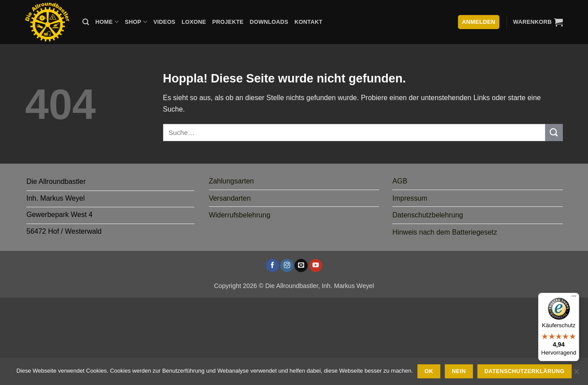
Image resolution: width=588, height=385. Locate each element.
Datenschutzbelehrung (428, 215)
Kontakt (308, 22)
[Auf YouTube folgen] (316, 265)
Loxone (194, 22)
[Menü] (574, 298)
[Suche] (86, 22)
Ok (429, 371)
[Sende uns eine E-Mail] (301, 265)
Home (107, 22)
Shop (136, 22)
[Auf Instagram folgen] (287, 265)
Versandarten (230, 198)
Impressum (410, 198)
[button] (538, 22)
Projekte (228, 22)
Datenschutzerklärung (525, 371)
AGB (400, 181)
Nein (459, 371)
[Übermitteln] (554, 133)
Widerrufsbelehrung (240, 215)
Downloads (269, 22)
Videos (164, 22)
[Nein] (576, 374)
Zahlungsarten (231, 181)
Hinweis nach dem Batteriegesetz (445, 232)
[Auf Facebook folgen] (272, 265)
